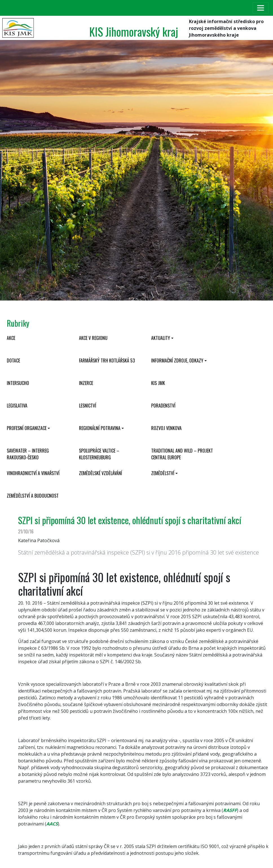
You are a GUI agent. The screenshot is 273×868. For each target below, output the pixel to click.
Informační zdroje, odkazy (177, 360)
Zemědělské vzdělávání (101, 473)
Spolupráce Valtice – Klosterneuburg (99, 454)
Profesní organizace (27, 428)
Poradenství (163, 406)
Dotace (13, 360)
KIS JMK (158, 383)
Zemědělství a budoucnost (33, 496)
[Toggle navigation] (261, 8)
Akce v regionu (93, 338)
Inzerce (86, 383)
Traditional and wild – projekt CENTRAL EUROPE (182, 454)
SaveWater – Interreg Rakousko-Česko (28, 454)
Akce (11, 338)
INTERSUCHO (18, 383)
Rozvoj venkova (166, 428)
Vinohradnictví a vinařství (33, 473)
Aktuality (161, 338)
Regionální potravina (100, 428)
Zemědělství (163, 473)
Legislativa (17, 406)
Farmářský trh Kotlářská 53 (107, 360)
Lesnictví (88, 406)
